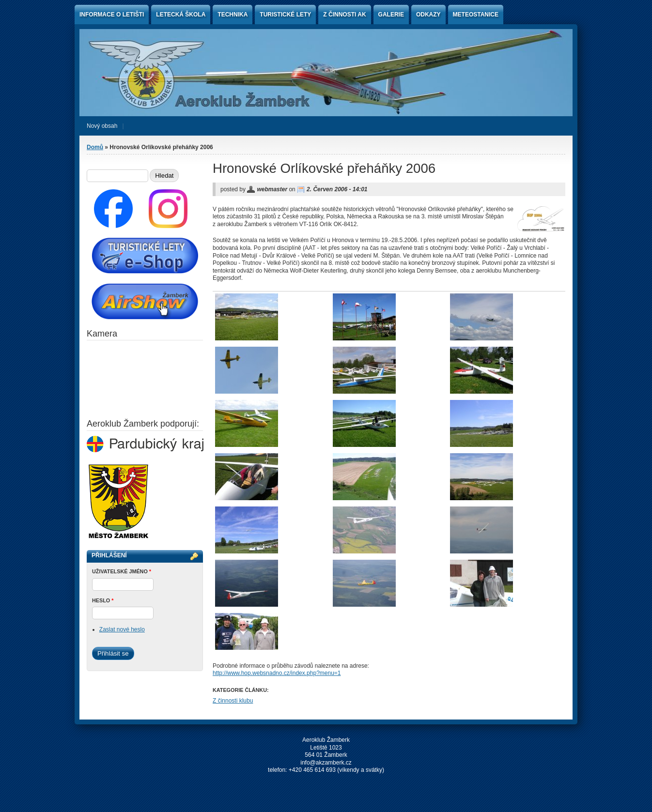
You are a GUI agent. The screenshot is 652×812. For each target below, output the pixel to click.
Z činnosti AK (344, 15)
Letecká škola (181, 15)
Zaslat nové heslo (122, 629)
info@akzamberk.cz (326, 763)
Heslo (103, 600)
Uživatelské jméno (122, 571)
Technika (233, 15)
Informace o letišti (112, 15)
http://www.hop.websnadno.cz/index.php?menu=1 (277, 673)
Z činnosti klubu (233, 701)
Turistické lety (285, 15)
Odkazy (428, 15)
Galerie (391, 15)
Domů (95, 147)
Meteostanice (476, 15)
